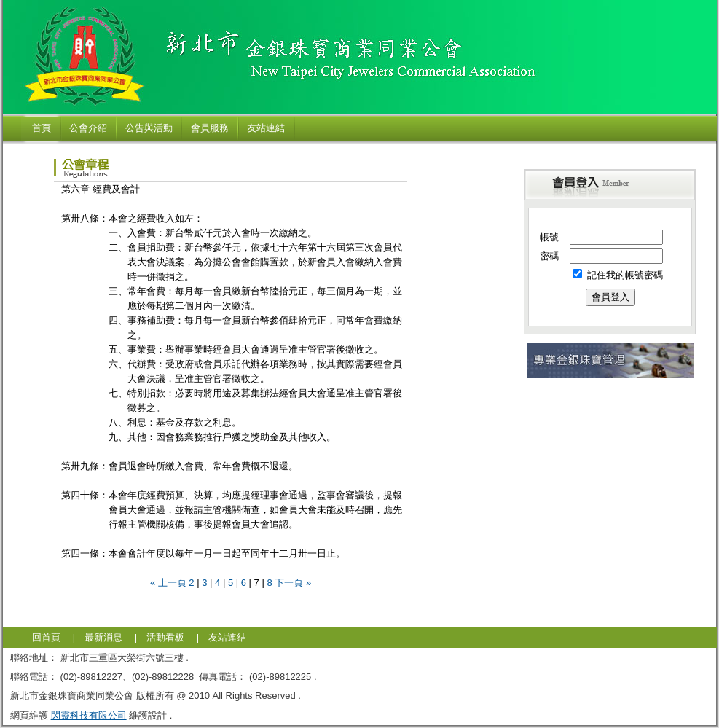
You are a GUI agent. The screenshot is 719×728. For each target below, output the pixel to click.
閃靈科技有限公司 (89, 715)
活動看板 (165, 637)
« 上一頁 (168, 583)
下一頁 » (293, 583)
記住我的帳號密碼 (618, 275)
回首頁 (46, 637)
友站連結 (227, 637)
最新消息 (103, 637)
